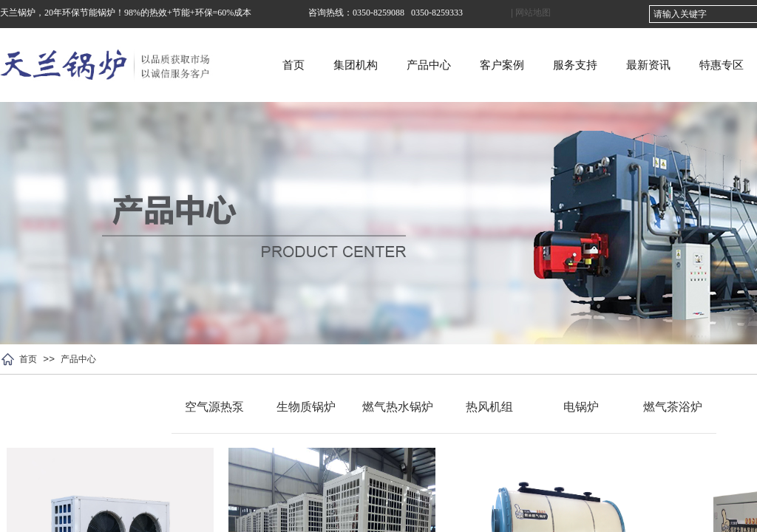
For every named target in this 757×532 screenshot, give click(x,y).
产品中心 (505, 65)
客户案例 (578, 65)
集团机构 (432, 65)
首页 (370, 65)
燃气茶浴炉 (673, 407)
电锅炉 (581, 407)
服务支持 (651, 65)
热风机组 (489, 407)
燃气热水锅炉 (398, 407)
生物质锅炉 (306, 407)
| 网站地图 (531, 13)
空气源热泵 (214, 407)
